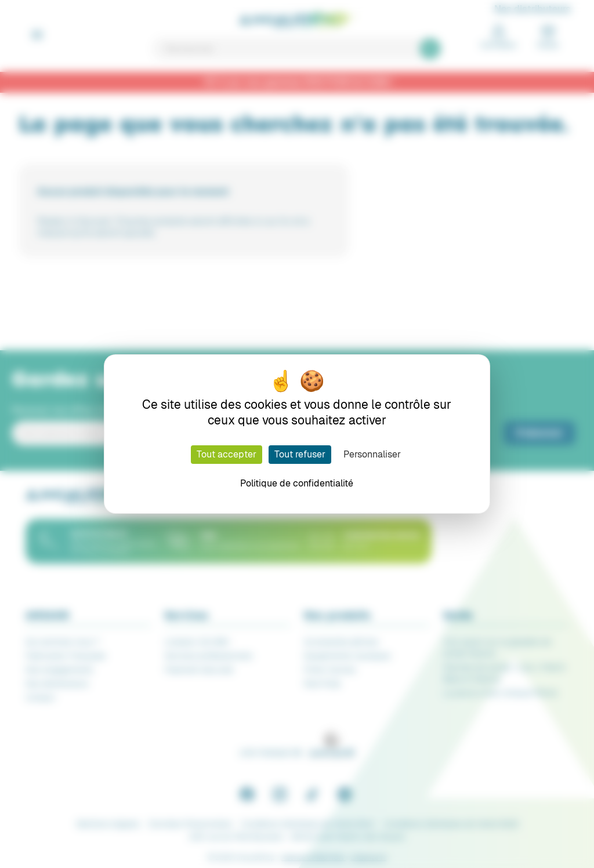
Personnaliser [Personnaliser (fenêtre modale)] (372, 454)
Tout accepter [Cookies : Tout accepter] (227, 454)
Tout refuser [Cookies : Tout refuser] (300, 454)
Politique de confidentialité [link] (297, 483)
